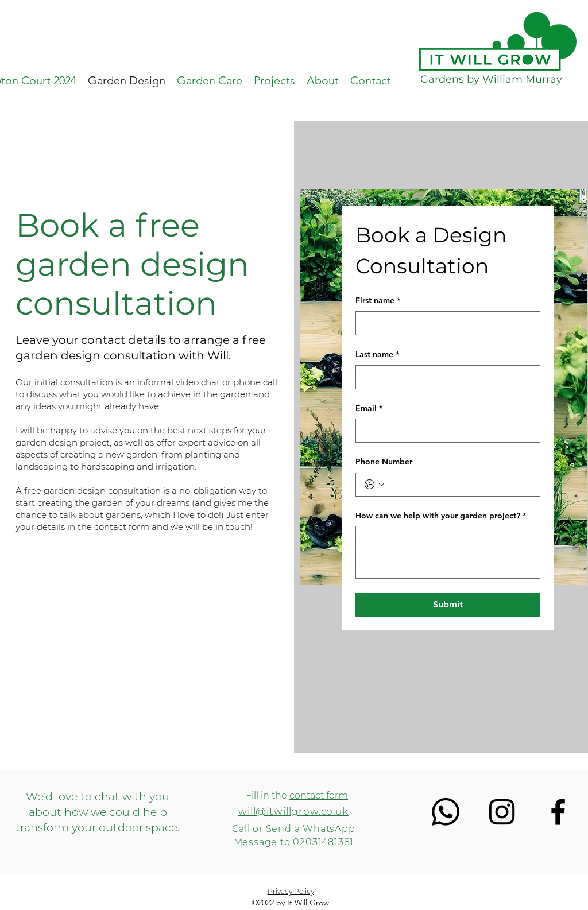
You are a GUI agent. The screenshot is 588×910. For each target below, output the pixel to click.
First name (378, 301)
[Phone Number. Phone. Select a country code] (374, 485)
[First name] (444, 323)
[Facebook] (558, 812)
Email (369, 409)
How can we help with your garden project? (441, 516)
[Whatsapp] (446, 812)
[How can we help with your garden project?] (448, 552)
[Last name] (444, 377)
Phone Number (384, 462)
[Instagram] (502, 812)
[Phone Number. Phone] (459, 485)
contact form (319, 795)
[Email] (444, 431)
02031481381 (323, 842)
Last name (377, 355)
